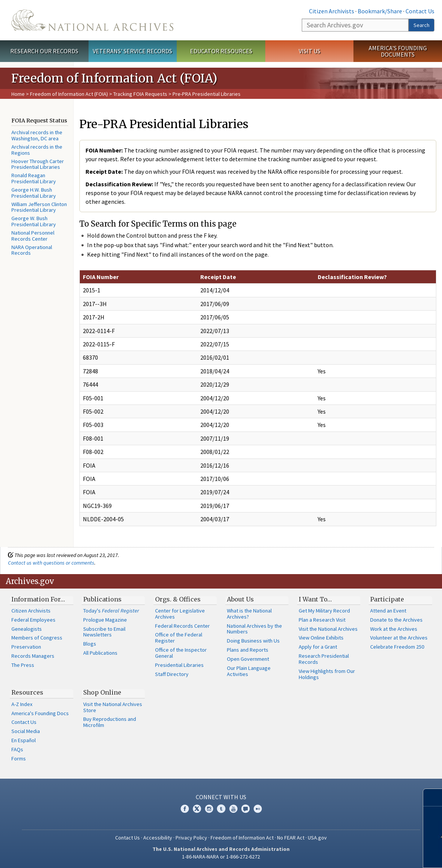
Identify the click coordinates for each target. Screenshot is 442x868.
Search (421, 25)
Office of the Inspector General (181, 653)
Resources (27, 692)
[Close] (433, 797)
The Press (23, 665)
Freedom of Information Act (242, 838)
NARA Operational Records (32, 250)
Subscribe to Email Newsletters (104, 632)
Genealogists (27, 629)
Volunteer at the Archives (399, 638)
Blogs (90, 644)
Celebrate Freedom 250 (397, 647)
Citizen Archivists (332, 11)
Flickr (258, 809)
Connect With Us (221, 797)
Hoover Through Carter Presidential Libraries (38, 164)
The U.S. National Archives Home (92, 20)
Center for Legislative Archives (180, 614)
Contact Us (420, 11)
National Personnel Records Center (33, 236)
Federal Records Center (182, 626)
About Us (240, 599)
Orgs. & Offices (178, 599)
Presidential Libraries (179, 665)
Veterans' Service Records (132, 51)
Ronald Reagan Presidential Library (34, 178)
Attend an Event (388, 611)
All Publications (100, 653)
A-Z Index (22, 704)
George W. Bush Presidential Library (34, 221)
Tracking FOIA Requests (140, 94)
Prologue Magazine (105, 620)
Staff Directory (172, 674)
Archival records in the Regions (37, 150)
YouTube (233, 809)
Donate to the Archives (396, 620)
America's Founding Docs (40, 713)
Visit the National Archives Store (113, 707)
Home (18, 94)
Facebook (185, 809)
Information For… (38, 599)
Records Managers (33, 656)
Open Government (248, 659)
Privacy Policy (191, 838)
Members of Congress (37, 638)
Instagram (209, 809)
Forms (19, 759)
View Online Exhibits (321, 638)
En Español (24, 740)
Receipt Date (218, 277)
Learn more (380, 854)
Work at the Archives (394, 629)
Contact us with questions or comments (51, 563)
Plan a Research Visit (322, 620)
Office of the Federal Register (179, 638)
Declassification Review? (352, 277)
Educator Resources (221, 51)
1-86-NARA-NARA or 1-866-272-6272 (221, 857)
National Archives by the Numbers (254, 629)
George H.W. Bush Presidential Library (34, 193)
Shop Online (102, 692)
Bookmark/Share (380, 11)
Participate (387, 599)
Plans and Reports (248, 650)
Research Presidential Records (324, 659)
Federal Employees (33, 620)
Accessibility (158, 838)
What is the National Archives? (249, 614)
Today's (111, 611)
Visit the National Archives (328, 629)
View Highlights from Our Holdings (327, 674)
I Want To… (315, 599)
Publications (102, 599)
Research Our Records (44, 51)
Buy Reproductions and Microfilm (110, 722)
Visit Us (310, 51)
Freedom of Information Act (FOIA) (69, 94)
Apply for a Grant (318, 647)
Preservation (26, 647)
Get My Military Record (324, 611)
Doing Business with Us (253, 641)
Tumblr (221, 809)
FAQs (17, 749)
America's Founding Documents (398, 51)
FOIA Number (101, 277)
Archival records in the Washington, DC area (37, 135)
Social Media (26, 731)
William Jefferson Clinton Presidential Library (39, 207)
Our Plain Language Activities (249, 671)
